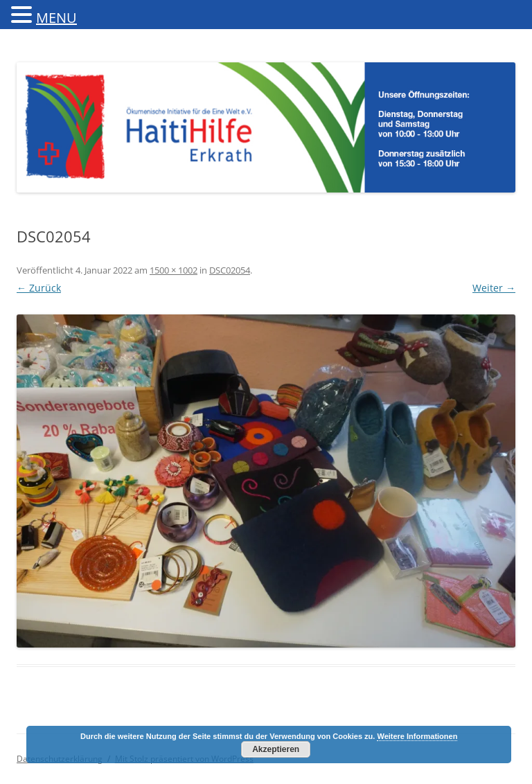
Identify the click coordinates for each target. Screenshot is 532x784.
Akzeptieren (276, 749)
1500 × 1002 (174, 270)
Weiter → (494, 288)
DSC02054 (230, 270)
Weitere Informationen (417, 736)
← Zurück (39, 288)
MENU (56, 18)
